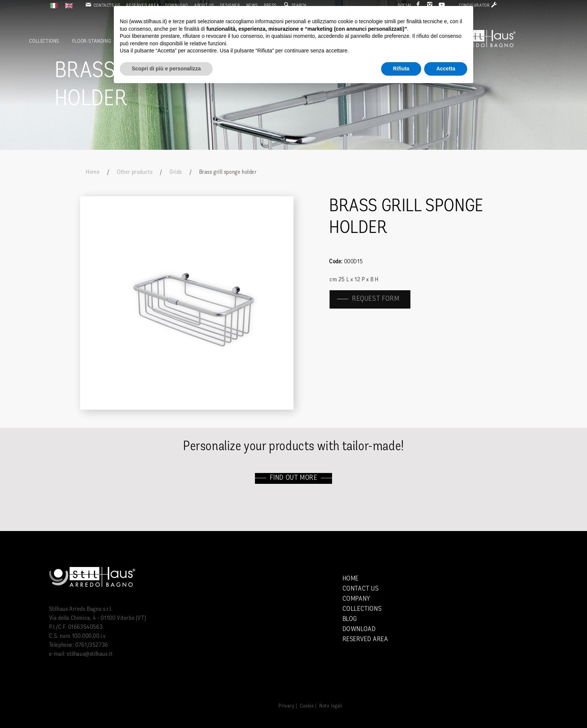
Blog (350, 619)
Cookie (307, 706)
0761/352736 (92, 645)
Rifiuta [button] (401, 69)
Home (93, 172)
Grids (176, 172)
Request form (381, 299)
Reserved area (365, 639)
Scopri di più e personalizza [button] (166, 69)
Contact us (361, 589)
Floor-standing (92, 41)
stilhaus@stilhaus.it (89, 654)
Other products (135, 172)
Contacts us (102, 6)
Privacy (286, 706)
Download (359, 629)
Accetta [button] (446, 69)
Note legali (331, 706)
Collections (44, 41)
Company (356, 599)
